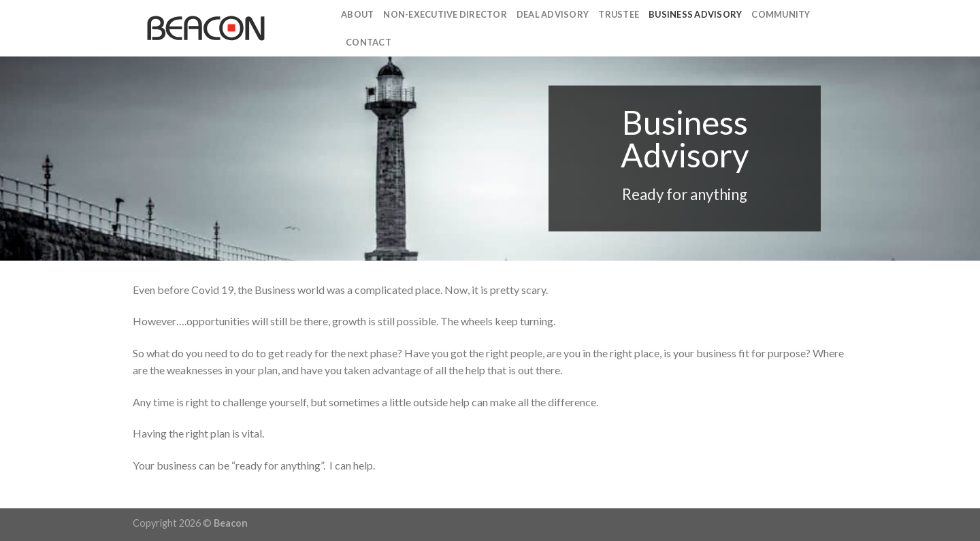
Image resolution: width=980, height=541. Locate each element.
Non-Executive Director (445, 14)
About (357, 14)
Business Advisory (695, 14)
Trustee (619, 14)
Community (781, 14)
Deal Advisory (553, 14)
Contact (369, 42)
